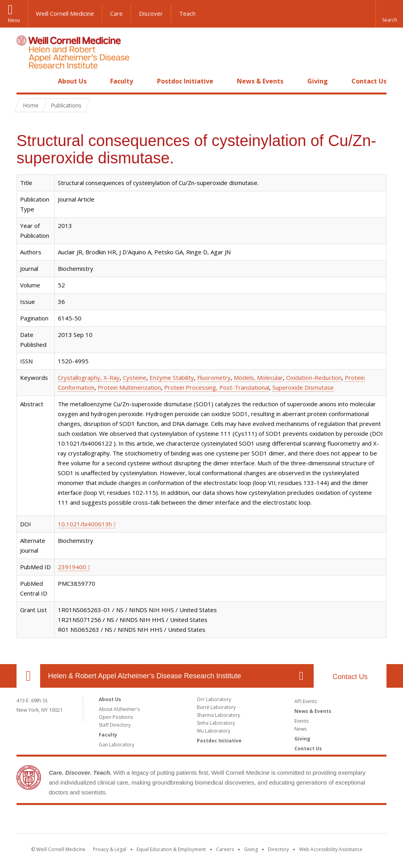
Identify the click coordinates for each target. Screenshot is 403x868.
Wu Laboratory (214, 731)
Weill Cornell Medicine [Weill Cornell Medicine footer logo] (201, 821)
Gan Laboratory (116, 745)
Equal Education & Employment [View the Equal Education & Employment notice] (171, 849)
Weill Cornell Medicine (65, 13)
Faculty (122, 81)
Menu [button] (14, 20)
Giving (318, 81)
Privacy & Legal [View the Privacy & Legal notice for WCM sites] (110, 849)
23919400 (72, 567)
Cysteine (135, 378)
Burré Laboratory (216, 707)
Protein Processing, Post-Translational (217, 387)
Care (116, 13)
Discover (151, 13)
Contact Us (369, 81)
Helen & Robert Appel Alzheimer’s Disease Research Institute (145, 676)
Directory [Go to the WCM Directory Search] (278, 849)
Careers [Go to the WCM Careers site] (225, 849)
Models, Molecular (258, 378)
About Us (72, 81)
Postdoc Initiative (185, 81)
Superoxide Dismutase (303, 387)
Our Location (28, 676)
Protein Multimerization (129, 387)
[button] (389, 14)
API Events (306, 701)
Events (301, 721)
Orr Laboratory (214, 699)
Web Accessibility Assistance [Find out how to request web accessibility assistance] (331, 849)
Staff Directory (115, 725)
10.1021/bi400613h (85, 524)
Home (25, 81)
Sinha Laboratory (216, 723)
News (300, 729)
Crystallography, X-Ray (89, 378)
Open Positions (116, 717)
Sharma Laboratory (218, 715)
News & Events (260, 81)
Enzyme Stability (172, 378)
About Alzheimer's (119, 709)
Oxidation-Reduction (314, 378)
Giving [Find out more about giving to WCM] (251, 849)
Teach (187, 13)
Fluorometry (214, 378)
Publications (66, 105)
